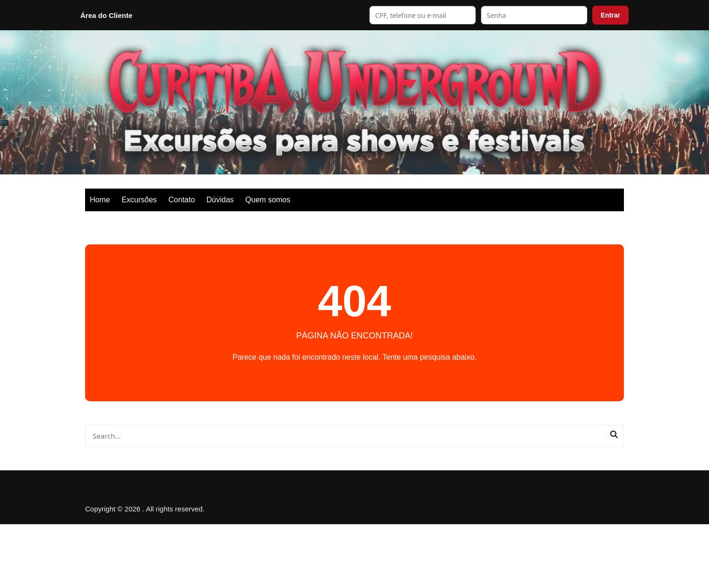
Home (100, 200)
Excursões (139, 200)
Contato (182, 200)
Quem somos (268, 200)
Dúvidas (220, 200)
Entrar (610, 15)
